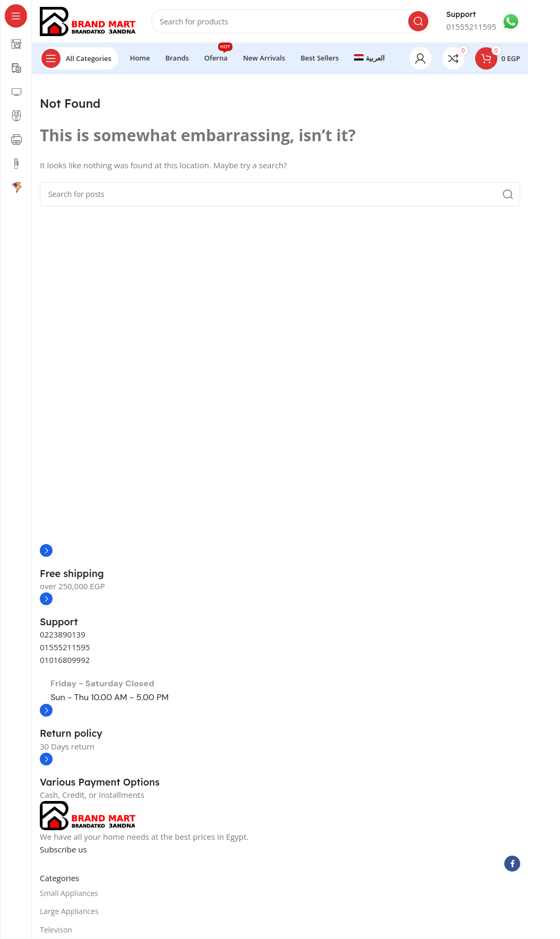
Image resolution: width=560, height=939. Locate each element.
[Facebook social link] (512, 864)
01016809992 (65, 660)
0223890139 (63, 634)
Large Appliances (69, 911)
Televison (56, 930)
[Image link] (88, 815)
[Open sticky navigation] (79, 58)
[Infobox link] (483, 21)
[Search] (291, 21)
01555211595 (65, 647)
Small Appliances (69, 893)
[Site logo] (88, 20)
